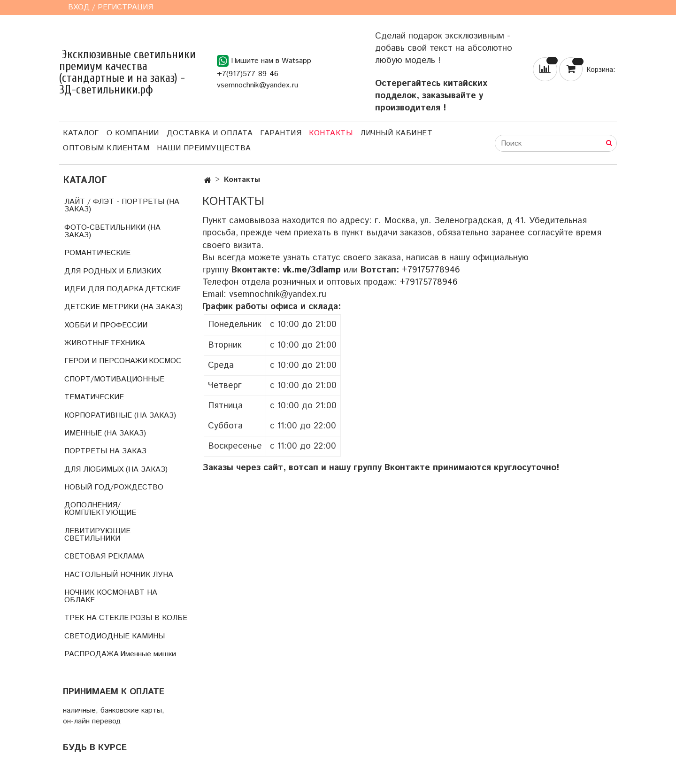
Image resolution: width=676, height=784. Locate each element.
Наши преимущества (204, 148)
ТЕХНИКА (128, 343)
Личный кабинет (396, 133)
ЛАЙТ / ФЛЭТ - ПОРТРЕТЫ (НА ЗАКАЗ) (122, 206)
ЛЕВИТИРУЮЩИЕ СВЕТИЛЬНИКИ (97, 535)
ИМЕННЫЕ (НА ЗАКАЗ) (105, 433)
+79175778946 (431, 270)
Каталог (81, 133)
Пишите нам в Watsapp (264, 61)
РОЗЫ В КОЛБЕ (159, 618)
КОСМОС (165, 361)
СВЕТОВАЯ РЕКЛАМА (104, 556)
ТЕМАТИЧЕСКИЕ (94, 397)
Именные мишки (148, 654)
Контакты (331, 133)
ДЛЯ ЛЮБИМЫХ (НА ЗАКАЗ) (116, 470)
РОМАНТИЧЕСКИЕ (97, 253)
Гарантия (281, 133)
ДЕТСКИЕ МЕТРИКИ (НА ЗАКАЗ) (123, 307)
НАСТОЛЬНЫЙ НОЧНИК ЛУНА (119, 575)
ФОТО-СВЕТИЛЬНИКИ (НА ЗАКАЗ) (112, 231)
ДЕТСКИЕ (163, 289)
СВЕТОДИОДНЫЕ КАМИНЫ (115, 636)
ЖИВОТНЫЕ (87, 343)
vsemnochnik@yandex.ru (257, 85)
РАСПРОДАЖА (92, 654)
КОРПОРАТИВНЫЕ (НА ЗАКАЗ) (120, 415)
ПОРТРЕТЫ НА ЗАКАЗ (105, 451)
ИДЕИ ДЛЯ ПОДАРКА (104, 289)
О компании (133, 133)
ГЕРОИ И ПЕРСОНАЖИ (106, 361)
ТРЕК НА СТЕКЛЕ (96, 618)
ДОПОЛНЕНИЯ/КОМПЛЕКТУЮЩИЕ (100, 509)
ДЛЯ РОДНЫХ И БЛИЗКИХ (113, 271)
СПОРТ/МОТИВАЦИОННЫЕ (114, 379)
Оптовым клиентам (106, 148)
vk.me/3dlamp (312, 270)
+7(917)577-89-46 (248, 74)
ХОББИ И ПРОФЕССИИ (106, 325)
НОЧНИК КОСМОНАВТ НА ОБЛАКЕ (111, 596)
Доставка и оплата (210, 133)
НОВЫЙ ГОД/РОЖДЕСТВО (114, 487)
